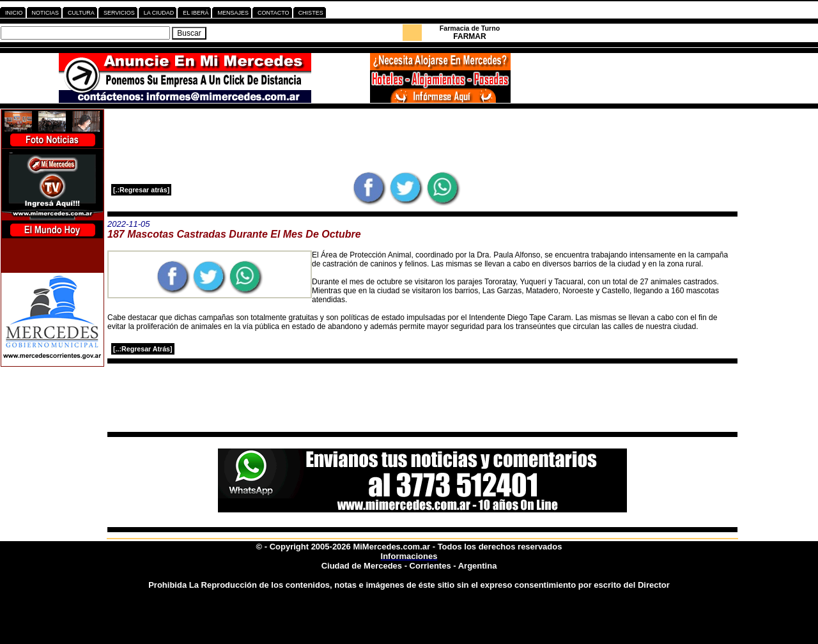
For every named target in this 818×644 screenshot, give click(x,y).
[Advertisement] (422, 140)
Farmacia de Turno (470, 28)
